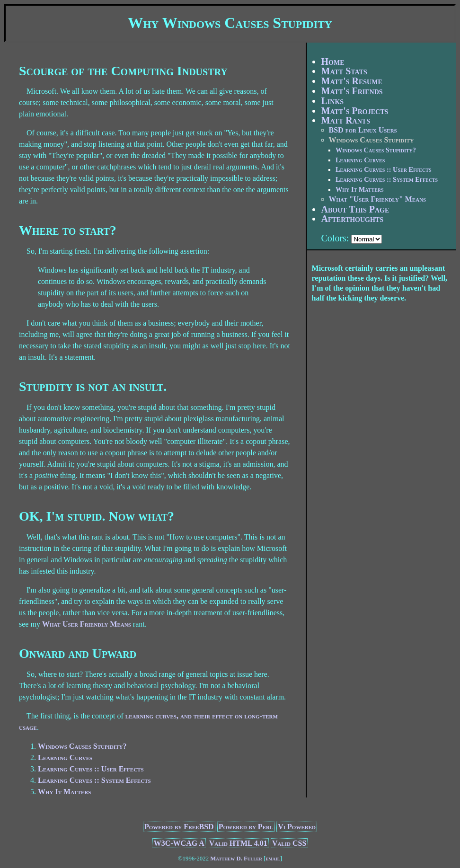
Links (333, 101)
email (273, 859)
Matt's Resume (352, 81)
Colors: (335, 238)
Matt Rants (346, 120)
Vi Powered (297, 827)
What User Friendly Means (87, 624)
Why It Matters (64, 792)
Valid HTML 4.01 (238, 843)
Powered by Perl (246, 827)
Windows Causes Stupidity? (82, 746)
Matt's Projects (355, 111)
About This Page (355, 209)
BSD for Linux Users (363, 130)
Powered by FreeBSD (179, 827)
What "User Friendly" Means (378, 199)
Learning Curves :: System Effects (94, 780)
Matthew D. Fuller (236, 859)
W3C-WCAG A (179, 843)
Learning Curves (65, 757)
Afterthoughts (352, 219)
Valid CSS (289, 843)
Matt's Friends (352, 91)
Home (333, 62)
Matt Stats (344, 71)
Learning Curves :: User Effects (91, 769)
